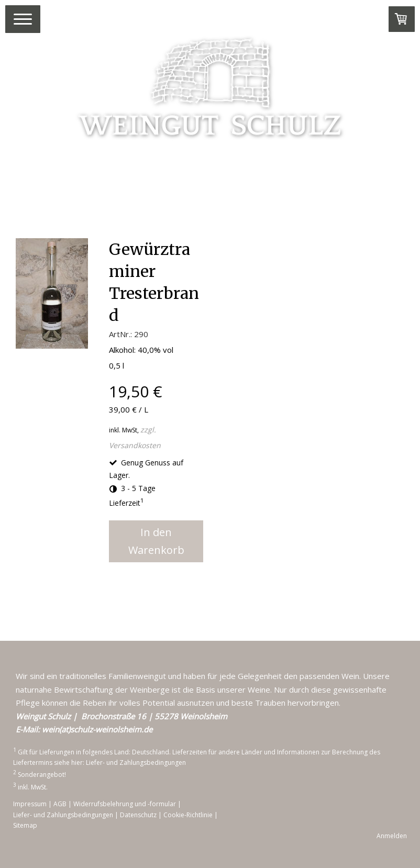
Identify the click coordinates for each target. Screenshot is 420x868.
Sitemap (25, 825)
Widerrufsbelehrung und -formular (125, 804)
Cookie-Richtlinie (188, 815)
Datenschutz (138, 815)
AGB (60, 804)
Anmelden (392, 836)
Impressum (30, 804)
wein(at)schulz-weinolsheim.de (97, 729)
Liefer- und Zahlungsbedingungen (136, 763)
